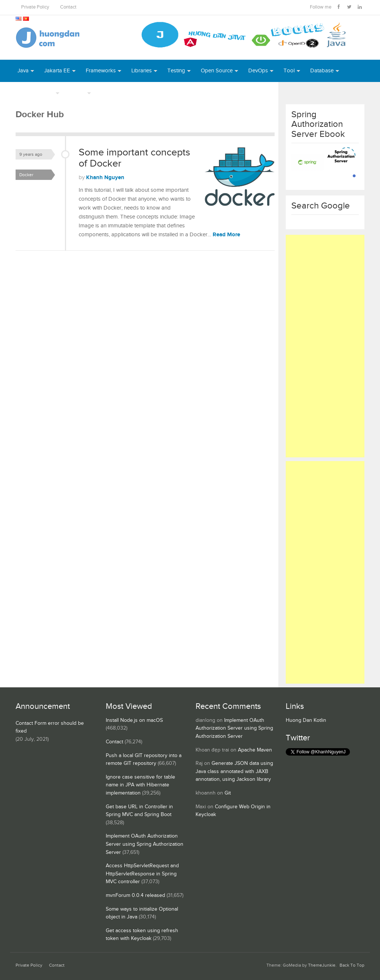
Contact (68, 7)
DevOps (258, 71)
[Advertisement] (325, 346)
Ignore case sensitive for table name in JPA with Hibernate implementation (140, 785)
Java (23, 71)
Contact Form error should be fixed (50, 727)
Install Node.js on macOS (134, 720)
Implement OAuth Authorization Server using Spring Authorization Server (145, 844)
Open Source (217, 71)
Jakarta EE (57, 71)
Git (228, 793)
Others (77, 93)
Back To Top (352, 965)
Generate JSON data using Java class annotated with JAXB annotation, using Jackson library (234, 771)
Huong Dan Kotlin (306, 720)
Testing (176, 71)
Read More (226, 235)
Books (109, 93)
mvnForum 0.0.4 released (135, 895)
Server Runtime (36, 93)
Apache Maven (255, 750)
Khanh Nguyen (105, 177)
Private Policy (35, 7)
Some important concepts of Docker (135, 158)
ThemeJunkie (322, 965)
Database (322, 71)
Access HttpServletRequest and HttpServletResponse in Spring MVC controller (142, 874)
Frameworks (101, 71)
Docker (26, 175)
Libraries (142, 71)
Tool (289, 71)
